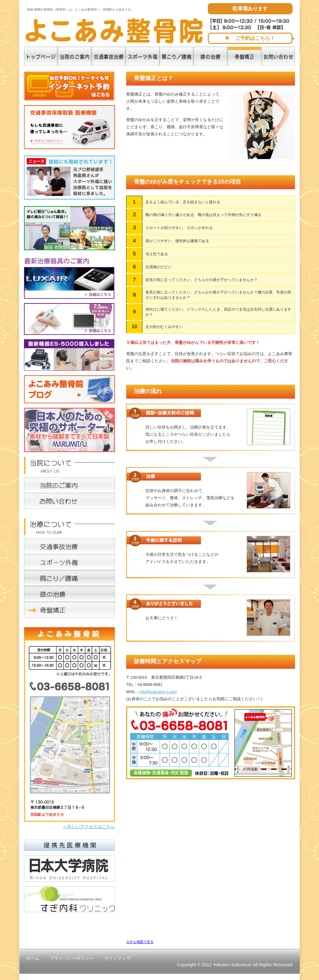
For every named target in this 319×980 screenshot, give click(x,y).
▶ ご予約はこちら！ (250, 38)
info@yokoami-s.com (158, 692)
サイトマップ (117, 958)
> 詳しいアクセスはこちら (89, 827)
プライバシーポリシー (72, 958)
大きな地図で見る (140, 942)
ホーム (32, 958)
